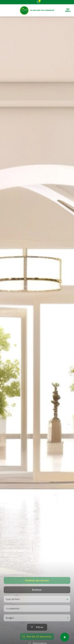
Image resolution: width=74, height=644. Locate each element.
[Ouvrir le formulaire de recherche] (37, 636)
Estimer (37, 598)
